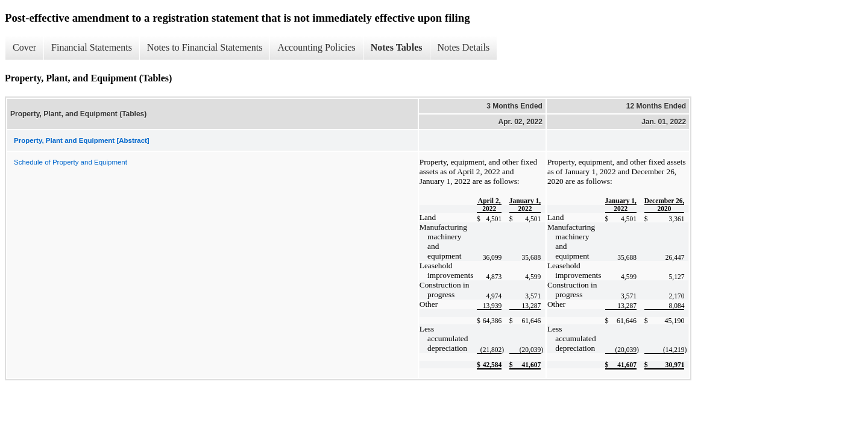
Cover (24, 47)
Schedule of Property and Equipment (71, 162)
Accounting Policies (316, 47)
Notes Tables (397, 47)
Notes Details (464, 47)
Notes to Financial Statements (205, 47)
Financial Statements (92, 47)
